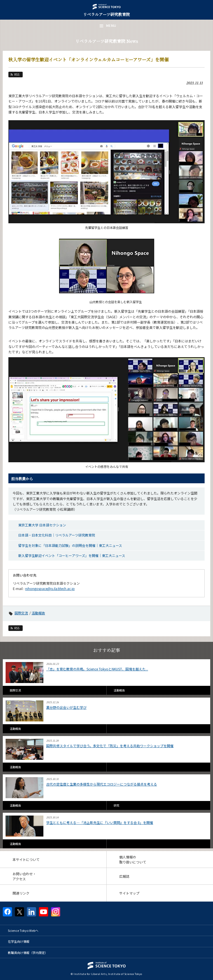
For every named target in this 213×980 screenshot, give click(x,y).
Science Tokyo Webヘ (23, 930)
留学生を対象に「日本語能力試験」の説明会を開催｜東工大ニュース (70, 545)
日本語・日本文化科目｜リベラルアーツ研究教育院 (57, 535)
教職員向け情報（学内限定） (28, 953)
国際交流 (21, 613)
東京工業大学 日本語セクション (42, 525)
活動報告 (38, 613)
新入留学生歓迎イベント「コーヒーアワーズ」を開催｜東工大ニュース (72, 555)
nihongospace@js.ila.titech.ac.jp (50, 588)
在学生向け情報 (19, 941)
